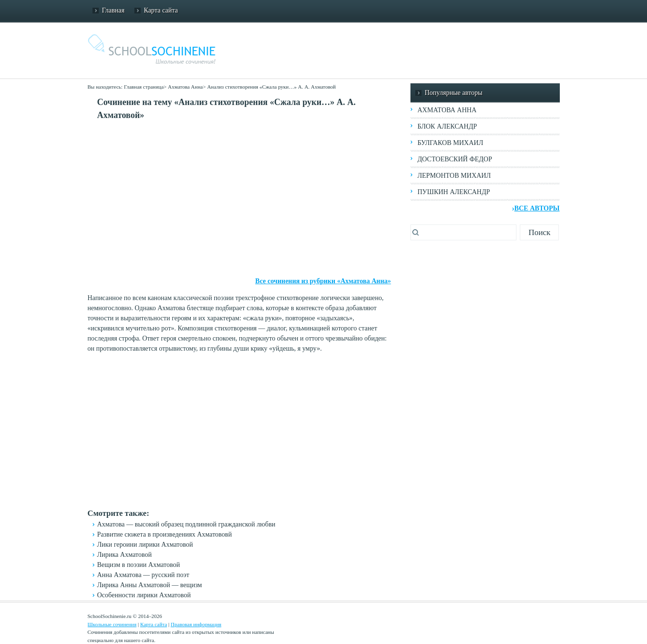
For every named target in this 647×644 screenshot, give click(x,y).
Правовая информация (196, 624)
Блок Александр (447, 126)
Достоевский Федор (455, 159)
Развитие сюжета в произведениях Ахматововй (165, 534)
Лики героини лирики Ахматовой (145, 545)
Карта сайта (161, 10)
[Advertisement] (239, 199)
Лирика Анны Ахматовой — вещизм (150, 585)
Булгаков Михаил (450, 143)
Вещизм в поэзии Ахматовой (139, 565)
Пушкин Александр (454, 192)
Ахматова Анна (185, 87)
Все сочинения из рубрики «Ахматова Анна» (323, 281)
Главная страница (144, 87)
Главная (113, 10)
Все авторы (537, 208)
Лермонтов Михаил (454, 176)
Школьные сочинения (112, 624)
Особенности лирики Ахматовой (144, 595)
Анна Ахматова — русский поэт (143, 575)
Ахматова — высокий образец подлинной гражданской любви (186, 524)
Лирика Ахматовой (125, 555)
